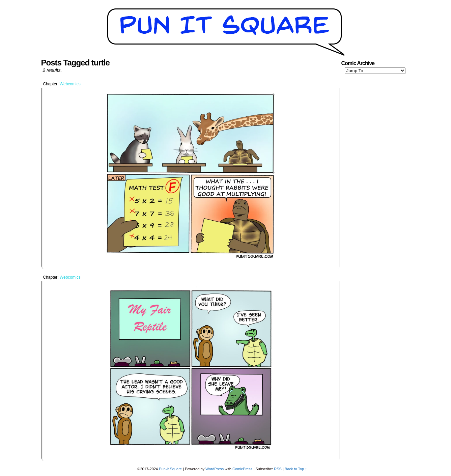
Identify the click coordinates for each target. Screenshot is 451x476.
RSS (278, 469)
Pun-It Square (170, 469)
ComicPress (242, 469)
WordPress (215, 469)
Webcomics (70, 84)
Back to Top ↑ (296, 469)
